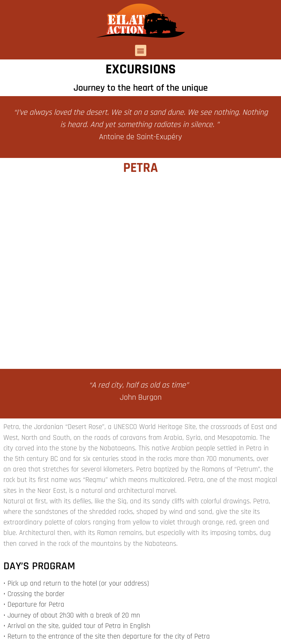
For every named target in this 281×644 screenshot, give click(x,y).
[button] (141, 50)
